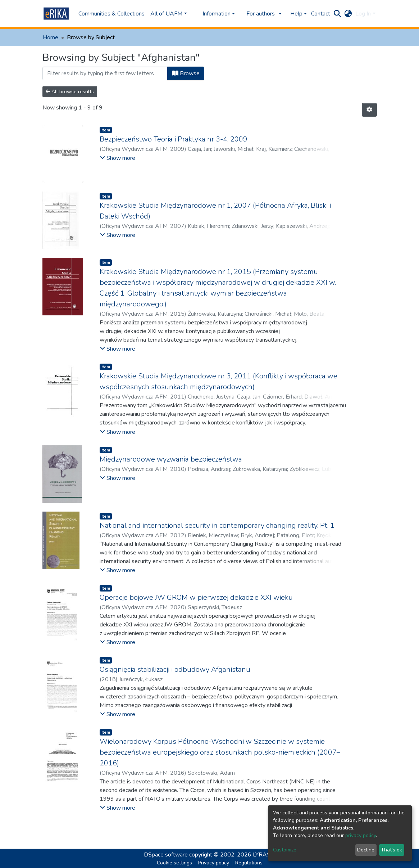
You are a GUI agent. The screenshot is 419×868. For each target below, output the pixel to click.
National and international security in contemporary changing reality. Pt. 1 (217, 525)
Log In (363, 14)
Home (51, 37)
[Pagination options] (369, 110)
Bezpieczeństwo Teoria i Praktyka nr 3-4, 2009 (174, 139)
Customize (285, 850)
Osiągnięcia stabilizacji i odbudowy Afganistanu (175, 669)
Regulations (249, 863)
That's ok (391, 850)
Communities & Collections (111, 14)
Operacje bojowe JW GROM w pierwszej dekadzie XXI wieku (196, 597)
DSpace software (166, 855)
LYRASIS (264, 855)
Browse (186, 73)
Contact (321, 14)
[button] (348, 14)
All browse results (70, 92)
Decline (366, 850)
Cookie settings (174, 863)
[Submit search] (337, 14)
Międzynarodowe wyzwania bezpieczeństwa (171, 459)
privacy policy (361, 835)
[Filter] (105, 73)
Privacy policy (214, 863)
